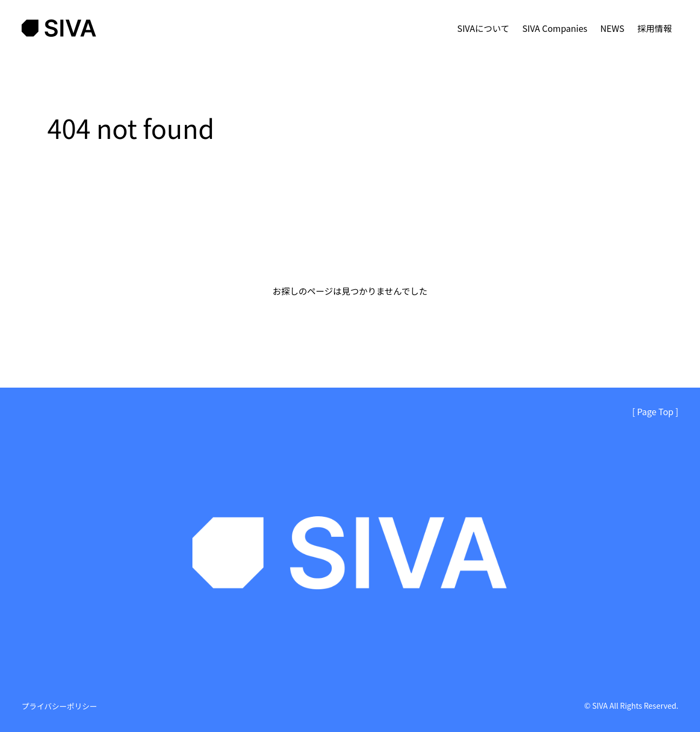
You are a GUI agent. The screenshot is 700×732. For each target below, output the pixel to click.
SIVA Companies (555, 28)
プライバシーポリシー (59, 706)
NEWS (612, 28)
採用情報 (655, 28)
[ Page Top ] (655, 411)
